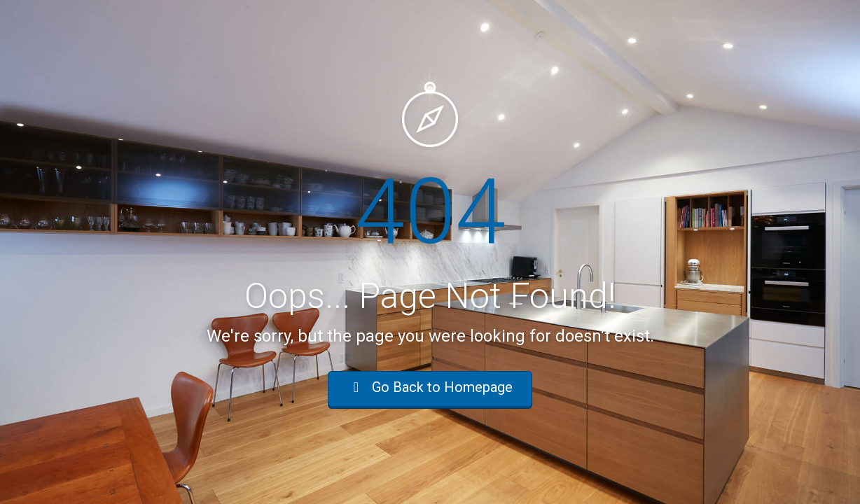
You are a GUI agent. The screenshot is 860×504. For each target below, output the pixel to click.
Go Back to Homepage (430, 387)
